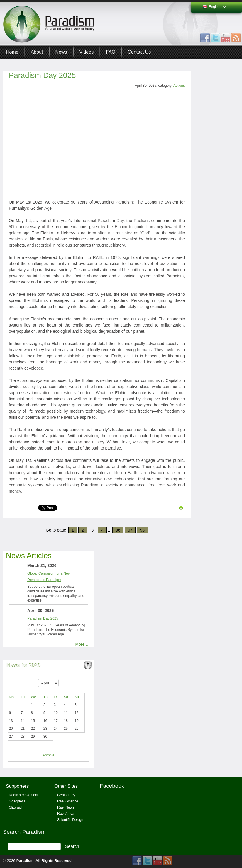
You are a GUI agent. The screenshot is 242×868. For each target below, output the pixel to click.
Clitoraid (15, 807)
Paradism (25, 861)
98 (142, 530)
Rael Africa (66, 814)
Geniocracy (66, 795)
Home (12, 52)
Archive (48, 755)
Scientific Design (70, 820)
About (37, 52)
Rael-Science (68, 801)
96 (118, 530)
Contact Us (139, 52)
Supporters (17, 786)
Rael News (66, 807)
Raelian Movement (23, 795)
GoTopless (17, 801)
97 (130, 530)
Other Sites (66, 786)
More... (82, 644)
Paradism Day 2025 (42, 75)
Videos (87, 52)
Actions (179, 86)
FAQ (111, 52)
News (61, 52)
